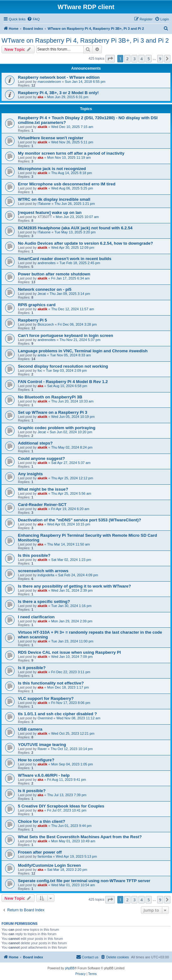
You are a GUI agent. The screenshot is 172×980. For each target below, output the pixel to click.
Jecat (42, 294)
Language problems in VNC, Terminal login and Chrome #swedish (83, 351)
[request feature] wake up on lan (50, 213)
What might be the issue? (43, 489)
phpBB (70, 968)
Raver (42, 749)
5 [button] (149, 59)
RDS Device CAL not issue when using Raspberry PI (69, 652)
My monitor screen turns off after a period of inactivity (71, 153)
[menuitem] (33, 19)
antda (42, 355)
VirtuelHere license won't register (51, 138)
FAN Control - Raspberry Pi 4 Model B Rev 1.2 (63, 382)
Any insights (30, 474)
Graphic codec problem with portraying (57, 428)
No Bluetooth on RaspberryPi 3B (50, 397)
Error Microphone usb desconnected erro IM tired (67, 184)
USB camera (30, 729)
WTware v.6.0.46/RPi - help (44, 775)
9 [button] (160, 59)
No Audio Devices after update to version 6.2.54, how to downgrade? (86, 243)
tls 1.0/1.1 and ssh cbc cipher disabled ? (57, 714)
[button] (110, 59)
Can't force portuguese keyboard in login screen (66, 336)
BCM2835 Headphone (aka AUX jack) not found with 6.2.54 (75, 228)
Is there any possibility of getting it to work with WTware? (75, 586)
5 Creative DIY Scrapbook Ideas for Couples (61, 806)
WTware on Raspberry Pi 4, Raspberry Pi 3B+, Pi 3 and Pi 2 (85, 40)
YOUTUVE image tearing (42, 745)
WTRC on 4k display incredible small (54, 199)
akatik (42, 127)
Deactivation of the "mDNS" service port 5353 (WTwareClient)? (80, 520)
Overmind (45, 718)
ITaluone (44, 204)
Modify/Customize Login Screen (49, 865)
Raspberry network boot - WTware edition (59, 77)
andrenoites (47, 263)
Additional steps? (35, 443)
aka (40, 97)
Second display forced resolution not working (63, 366)
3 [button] (134, 59)
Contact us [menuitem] (87, 957)
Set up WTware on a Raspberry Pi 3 (53, 412)
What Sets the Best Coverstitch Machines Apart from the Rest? (80, 837)
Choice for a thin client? (42, 821)
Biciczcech (46, 324)
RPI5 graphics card (37, 305)
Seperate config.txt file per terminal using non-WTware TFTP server (84, 881)
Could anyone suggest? (41, 458)
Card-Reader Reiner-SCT (42, 505)
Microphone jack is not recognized (52, 169)
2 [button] (127, 59)
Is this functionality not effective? (51, 683)
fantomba (45, 856)
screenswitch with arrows (43, 571)
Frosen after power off (40, 852)
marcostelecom (49, 82)
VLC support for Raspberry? (46, 698)
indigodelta (46, 575)
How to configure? (36, 760)
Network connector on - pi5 (45, 289)
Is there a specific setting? (44, 602)
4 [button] (141, 59)
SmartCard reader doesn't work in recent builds (65, 259)
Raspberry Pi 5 (32, 320)
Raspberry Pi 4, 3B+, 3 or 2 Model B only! (58, 93)
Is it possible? (32, 668)
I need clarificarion (36, 617)
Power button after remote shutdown (54, 274)
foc (40, 370)
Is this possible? (34, 555)
